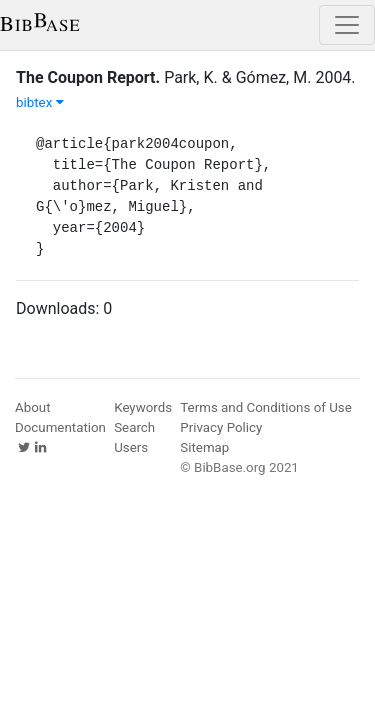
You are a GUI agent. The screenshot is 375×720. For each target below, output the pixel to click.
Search (134, 427)
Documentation (60, 427)
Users (131, 447)
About (33, 407)
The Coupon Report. (88, 77)
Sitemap (204, 447)
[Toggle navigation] (347, 25)
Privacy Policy (221, 427)
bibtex (40, 102)
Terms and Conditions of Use (265, 407)
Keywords (143, 407)
